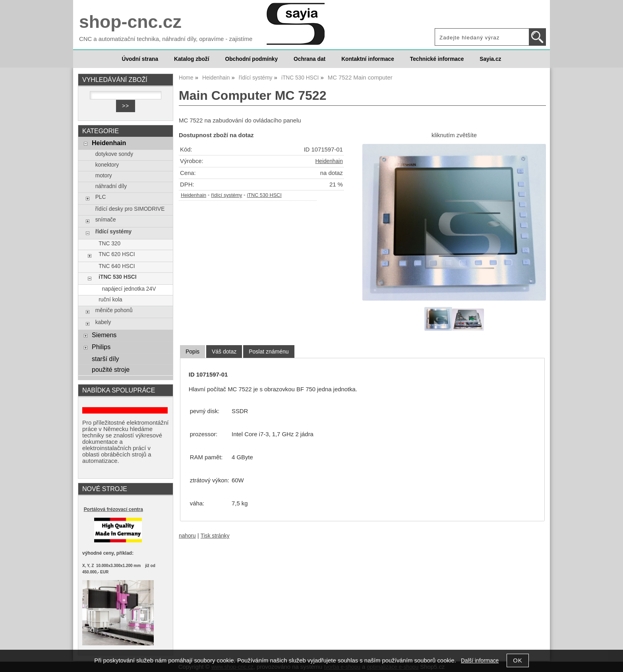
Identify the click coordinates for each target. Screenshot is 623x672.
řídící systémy (226, 195)
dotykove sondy (114, 154)
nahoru (187, 536)
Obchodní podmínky (251, 59)
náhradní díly (111, 186)
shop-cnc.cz (130, 22)
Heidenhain (329, 161)
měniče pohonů (114, 310)
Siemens (104, 335)
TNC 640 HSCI (117, 266)
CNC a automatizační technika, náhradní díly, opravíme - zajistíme (166, 39)
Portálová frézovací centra (113, 509)
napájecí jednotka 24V (129, 289)
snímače (106, 220)
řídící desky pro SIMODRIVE (130, 209)
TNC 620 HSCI (117, 254)
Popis (193, 352)
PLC (101, 197)
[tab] (193, 352)
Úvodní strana (140, 59)
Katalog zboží (192, 59)
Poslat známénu (269, 352)
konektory (107, 165)
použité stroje (111, 369)
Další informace (480, 661)
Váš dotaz (224, 352)
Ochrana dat (310, 59)
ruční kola (110, 300)
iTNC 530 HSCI (264, 195)
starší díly (105, 359)
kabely (103, 322)
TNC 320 (109, 244)
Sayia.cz (490, 59)
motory (104, 176)
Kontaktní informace (368, 59)
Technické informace (437, 59)
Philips (101, 347)
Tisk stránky (215, 536)
